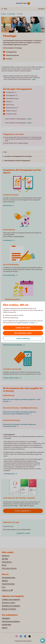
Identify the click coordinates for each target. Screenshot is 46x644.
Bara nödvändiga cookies (23, 333)
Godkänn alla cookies (23, 328)
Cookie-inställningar (23, 338)
